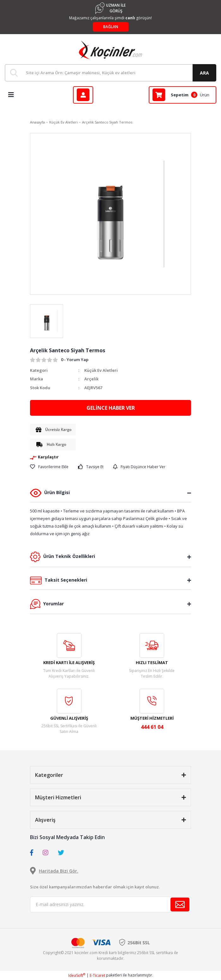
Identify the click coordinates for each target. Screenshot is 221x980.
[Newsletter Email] (110, 904)
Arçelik (91, 379)
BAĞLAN (111, 27)
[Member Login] (83, 95)
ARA (204, 73)
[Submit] (180, 904)
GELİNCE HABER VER (111, 408)
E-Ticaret (97, 975)
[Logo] (110, 50)
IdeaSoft (77, 975)
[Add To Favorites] (49, 467)
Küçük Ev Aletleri (101, 370)
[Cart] (182, 95)
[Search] (110, 73)
